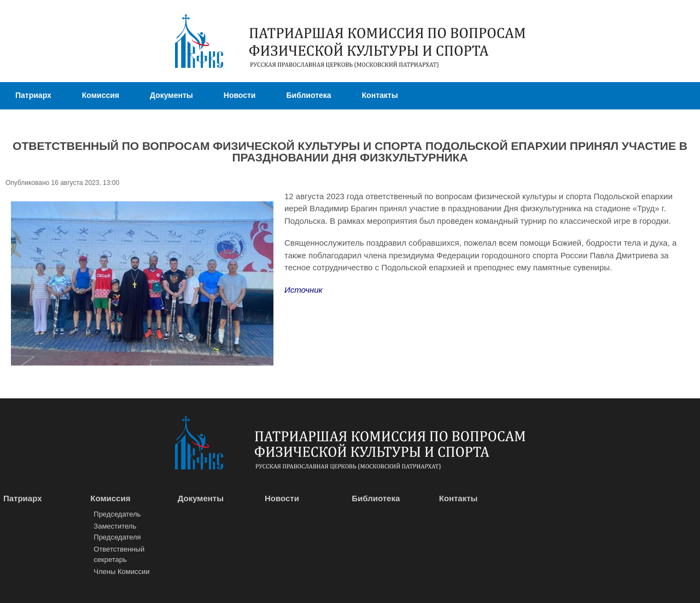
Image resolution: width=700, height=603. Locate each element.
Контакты (380, 95)
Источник (304, 290)
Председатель (117, 514)
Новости (240, 95)
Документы (171, 95)
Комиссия (101, 95)
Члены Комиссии (121, 572)
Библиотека (308, 95)
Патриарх (33, 95)
